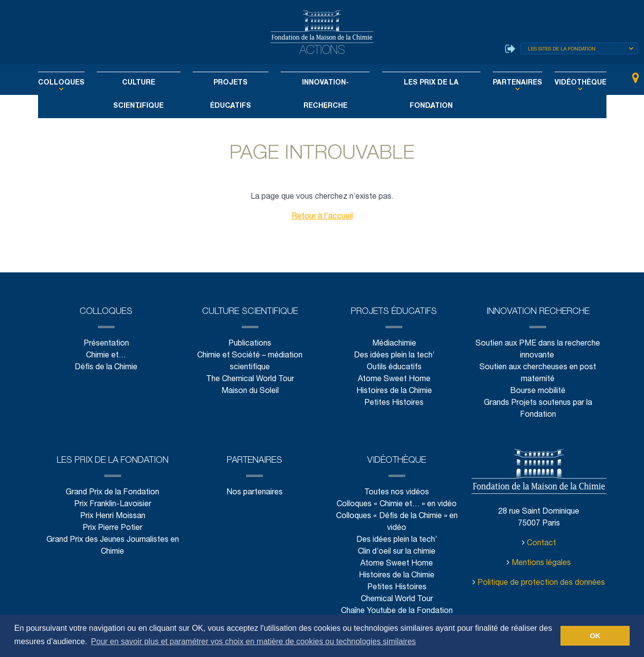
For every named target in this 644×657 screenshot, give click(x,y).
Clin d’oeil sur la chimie (397, 552)
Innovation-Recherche (323, 83)
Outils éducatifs (394, 368)
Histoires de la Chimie (394, 391)
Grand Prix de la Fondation (112, 493)
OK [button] (595, 636)
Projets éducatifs (236, 83)
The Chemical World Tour (250, 379)
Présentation (106, 344)
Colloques (82, 83)
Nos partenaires (255, 493)
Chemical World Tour (397, 599)
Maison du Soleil (250, 391)
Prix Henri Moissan (113, 516)
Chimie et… (106, 356)
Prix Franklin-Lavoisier (113, 504)
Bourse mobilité (538, 391)
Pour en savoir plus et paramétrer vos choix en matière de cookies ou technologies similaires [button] (253, 641)
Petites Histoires (394, 403)
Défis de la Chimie (106, 368)
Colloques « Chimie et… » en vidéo (397, 504)
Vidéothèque (559, 83)
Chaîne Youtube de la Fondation (397, 611)
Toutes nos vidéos (397, 493)
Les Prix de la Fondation (422, 83)
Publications (250, 344)
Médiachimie (394, 344)
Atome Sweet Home (394, 379)
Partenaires (501, 83)
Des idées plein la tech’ (394, 356)
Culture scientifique (151, 83)
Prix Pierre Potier (112, 528)
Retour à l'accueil (322, 217)
